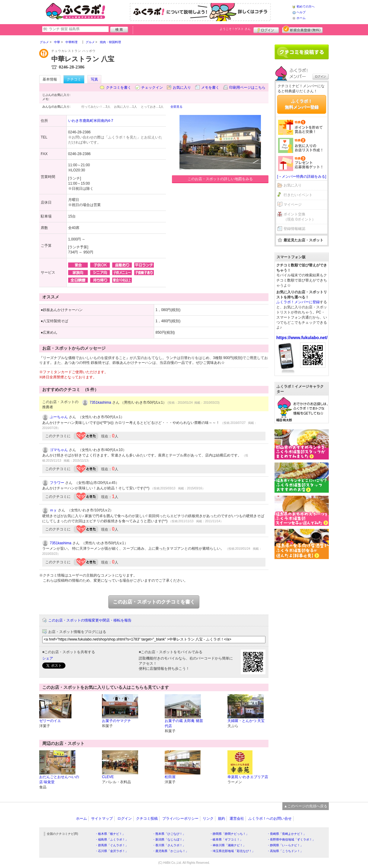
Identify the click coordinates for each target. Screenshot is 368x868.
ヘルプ (301, 12)
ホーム (301, 18)
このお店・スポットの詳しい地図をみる (220, 179)
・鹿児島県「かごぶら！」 (170, 851)
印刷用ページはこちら (247, 87)
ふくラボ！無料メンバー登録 (302, 104)
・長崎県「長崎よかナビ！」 (287, 834)
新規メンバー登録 (302, 29)
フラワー (57, 483)
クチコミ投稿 (147, 819)
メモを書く (210, 87)
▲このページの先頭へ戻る (306, 806)
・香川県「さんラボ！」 (169, 845)
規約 (221, 819)
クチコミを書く (119, 87)
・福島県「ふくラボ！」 (112, 839)
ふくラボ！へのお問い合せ (270, 819)
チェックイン (152, 87)
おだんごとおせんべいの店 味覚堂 (59, 779)
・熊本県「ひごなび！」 (169, 834)
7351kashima (100, 402)
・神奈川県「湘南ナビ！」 (228, 845)
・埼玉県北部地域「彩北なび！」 (232, 851)
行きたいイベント (298, 195)
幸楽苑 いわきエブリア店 (248, 777)
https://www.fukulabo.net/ (302, 338)
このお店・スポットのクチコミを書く (154, 602)
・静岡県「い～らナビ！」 (285, 845)
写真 (94, 79)
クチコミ (74, 79)
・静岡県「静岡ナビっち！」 (229, 834)
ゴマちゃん (59, 450)
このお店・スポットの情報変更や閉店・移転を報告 (90, 620)
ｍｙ (53, 510)
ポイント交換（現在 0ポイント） (300, 217)
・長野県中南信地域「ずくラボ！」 (291, 839)
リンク (208, 819)
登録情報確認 (294, 229)
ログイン (266, 29)
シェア (48, 658)
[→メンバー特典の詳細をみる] (302, 176)
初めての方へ (306, 6)
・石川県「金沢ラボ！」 (112, 851)
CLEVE (108, 777)
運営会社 (237, 819)
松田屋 (170, 777)
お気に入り (182, 87)
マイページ (293, 205)
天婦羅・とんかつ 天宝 (246, 721)
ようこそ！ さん (235, 29)
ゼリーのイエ (50, 721)
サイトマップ (102, 819)
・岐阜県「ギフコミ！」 (226, 839)
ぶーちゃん (59, 417)
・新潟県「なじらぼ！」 (169, 839)
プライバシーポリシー (180, 819)
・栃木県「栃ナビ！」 (110, 834)
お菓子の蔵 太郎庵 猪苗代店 (184, 723)
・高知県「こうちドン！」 (285, 851)
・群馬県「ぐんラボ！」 (112, 845)
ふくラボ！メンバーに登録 (298, 302)
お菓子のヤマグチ (116, 721)
